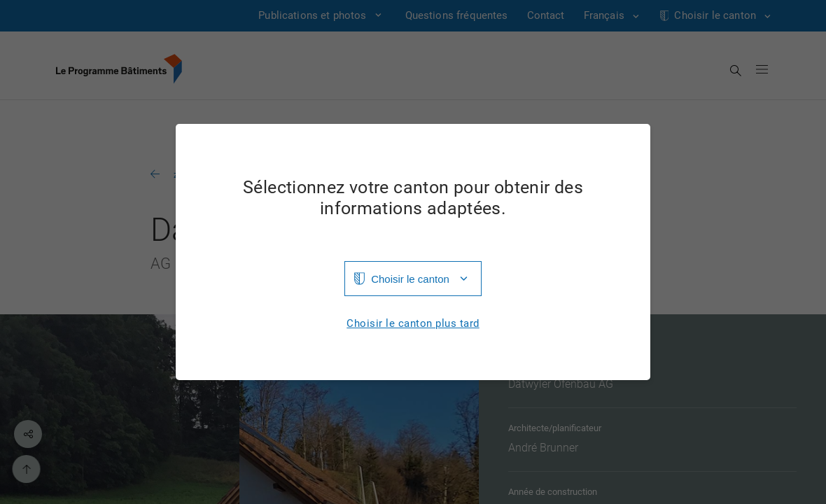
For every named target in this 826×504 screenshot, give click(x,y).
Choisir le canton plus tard (413, 324)
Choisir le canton (410, 279)
